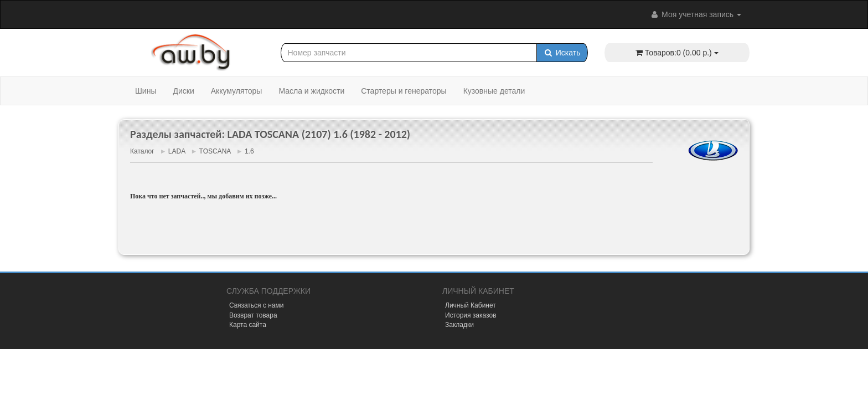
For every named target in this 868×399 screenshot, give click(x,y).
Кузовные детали (494, 91)
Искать (562, 53)
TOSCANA (215, 151)
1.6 (249, 151)
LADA (177, 151)
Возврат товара (253, 315)
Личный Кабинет (471, 305)
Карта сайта (248, 325)
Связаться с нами (256, 305)
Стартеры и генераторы (404, 91)
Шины (146, 91)
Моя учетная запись (695, 14)
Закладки (459, 325)
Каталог (142, 151)
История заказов (471, 315)
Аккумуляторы (237, 91)
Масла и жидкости (311, 91)
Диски (183, 91)
